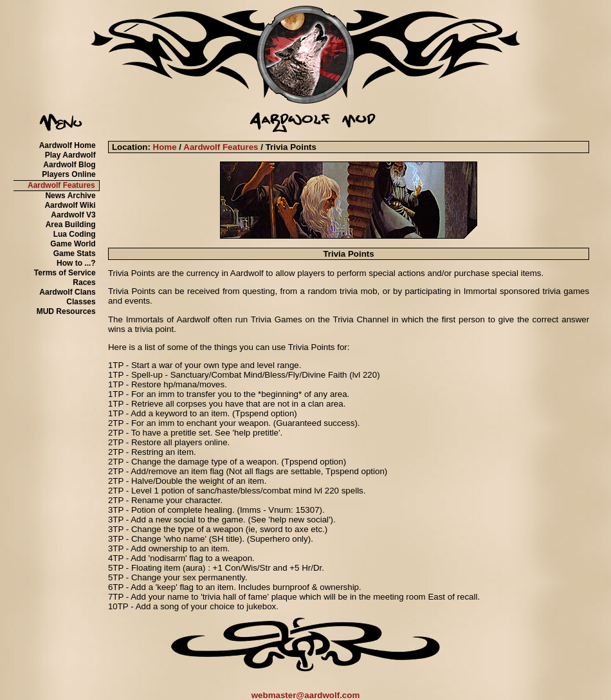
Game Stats (75, 253)
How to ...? (76, 263)
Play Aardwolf (70, 155)
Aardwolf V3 (73, 215)
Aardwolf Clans (67, 292)
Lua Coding (75, 234)
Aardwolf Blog (69, 165)
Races (84, 282)
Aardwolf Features (61, 185)
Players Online (68, 174)
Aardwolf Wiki (70, 205)
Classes (81, 302)
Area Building (71, 225)
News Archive (70, 196)
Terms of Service (65, 273)
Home (165, 147)
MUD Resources (66, 311)
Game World (73, 244)
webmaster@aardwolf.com (306, 695)
